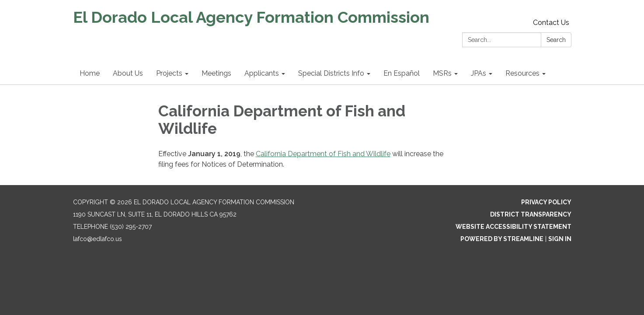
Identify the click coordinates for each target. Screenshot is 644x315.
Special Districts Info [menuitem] (331, 73)
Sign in (560, 239)
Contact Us (551, 23)
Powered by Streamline (502, 239)
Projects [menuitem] (169, 73)
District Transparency (531, 214)
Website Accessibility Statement (513, 227)
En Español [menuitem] (402, 73)
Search (556, 40)
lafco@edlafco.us (97, 239)
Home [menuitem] (90, 73)
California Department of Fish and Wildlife (323, 154)
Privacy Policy (546, 202)
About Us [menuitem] (128, 73)
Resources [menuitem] (522, 73)
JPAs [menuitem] (479, 73)
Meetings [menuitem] (216, 73)
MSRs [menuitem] (442, 73)
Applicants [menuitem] (262, 73)
